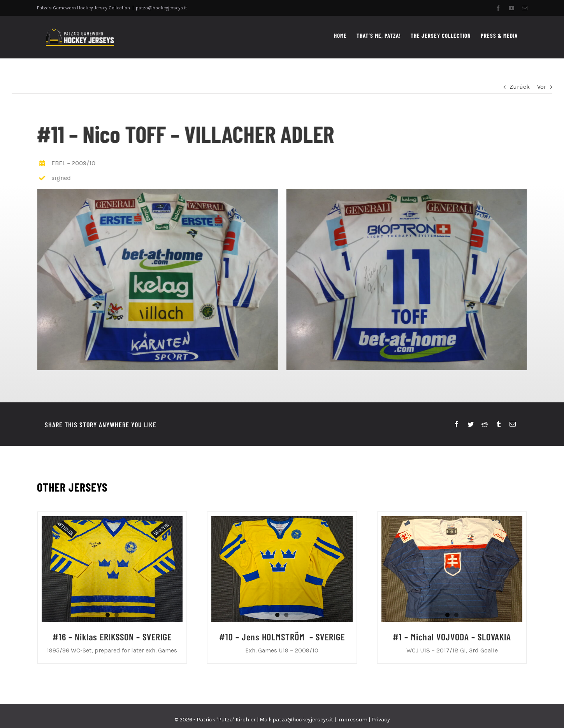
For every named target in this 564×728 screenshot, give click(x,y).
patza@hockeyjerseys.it (161, 8)
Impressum (352, 720)
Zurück (520, 87)
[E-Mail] (513, 425)
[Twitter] (471, 425)
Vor (542, 87)
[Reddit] (485, 425)
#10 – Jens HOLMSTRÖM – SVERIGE (282, 637)
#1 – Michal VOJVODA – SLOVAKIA (452, 637)
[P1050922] (406, 279)
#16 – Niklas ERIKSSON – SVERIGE (112, 637)
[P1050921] (156, 279)
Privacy (381, 720)
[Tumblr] (499, 425)
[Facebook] (457, 425)
